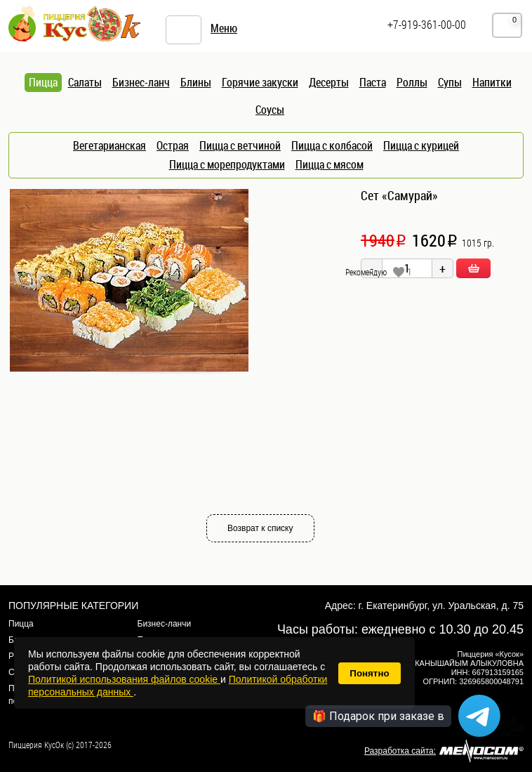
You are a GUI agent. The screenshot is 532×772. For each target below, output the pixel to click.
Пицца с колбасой (332, 145)
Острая (173, 145)
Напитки (492, 82)
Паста (373, 82)
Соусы (270, 110)
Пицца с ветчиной (240, 145)
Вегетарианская (109, 145)
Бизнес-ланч (141, 82)
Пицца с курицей (421, 145)
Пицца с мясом (330, 164)
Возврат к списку (260, 528)
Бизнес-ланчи (165, 624)
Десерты (329, 82)
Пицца (21, 624)
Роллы (412, 82)
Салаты (85, 82)
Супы (450, 82)
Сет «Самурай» (399, 195)
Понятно (369, 673)
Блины (196, 82)
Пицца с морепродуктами (227, 164)
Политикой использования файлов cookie (124, 679)
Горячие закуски (260, 82)
